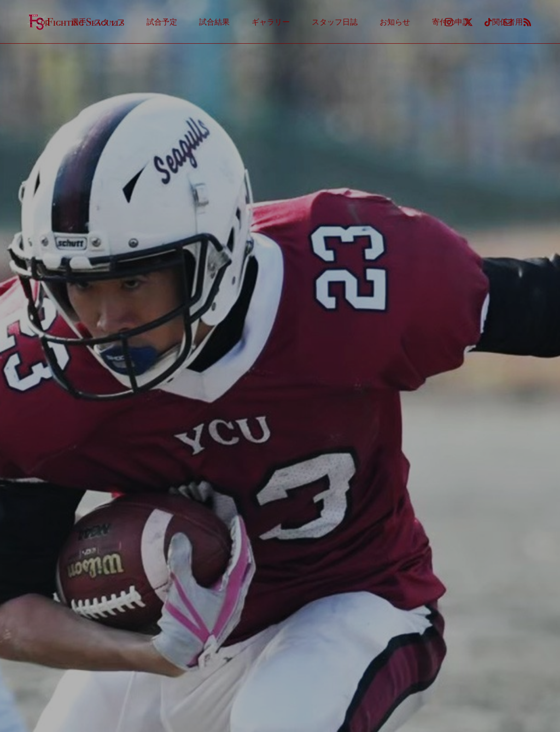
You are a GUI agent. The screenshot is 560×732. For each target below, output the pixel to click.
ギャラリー (271, 22)
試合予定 (162, 22)
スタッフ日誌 (335, 22)
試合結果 (214, 22)
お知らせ (395, 22)
